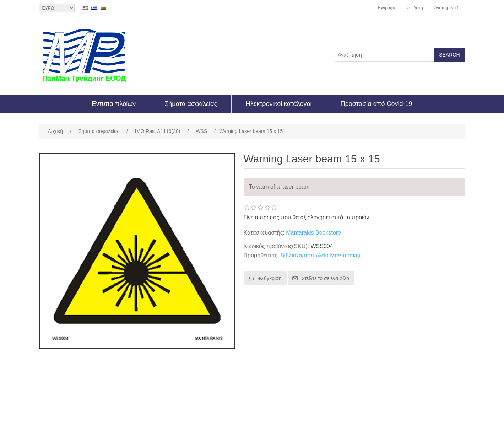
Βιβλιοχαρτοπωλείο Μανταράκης (321, 255)
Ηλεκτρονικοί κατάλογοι (279, 104)
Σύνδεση (414, 8)
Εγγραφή (386, 8)
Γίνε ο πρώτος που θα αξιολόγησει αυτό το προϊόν (307, 217)
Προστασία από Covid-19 (376, 104)
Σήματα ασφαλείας (191, 104)
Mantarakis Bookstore (313, 233)
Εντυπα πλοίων (114, 104)
